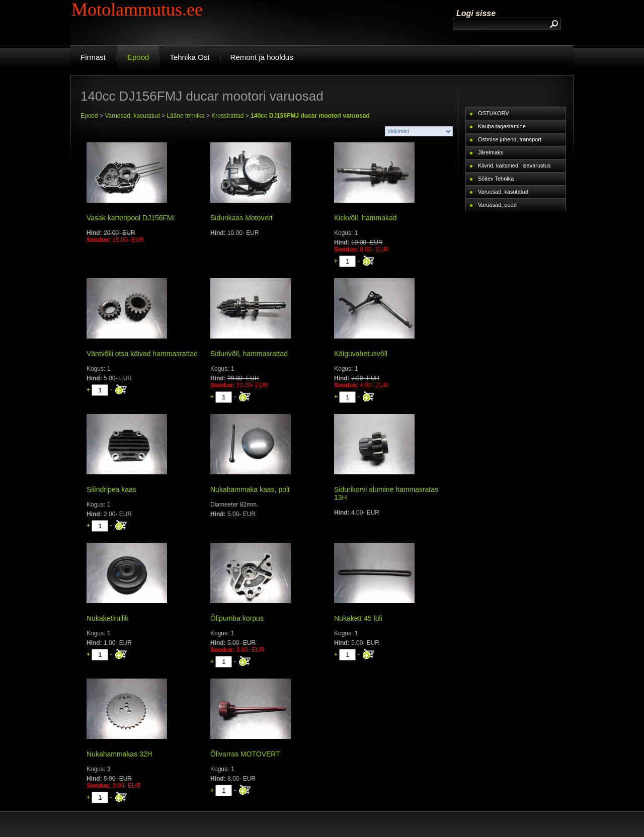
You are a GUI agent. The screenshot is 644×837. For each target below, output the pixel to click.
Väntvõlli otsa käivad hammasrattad (142, 354)
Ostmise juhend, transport (510, 139)
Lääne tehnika (185, 116)
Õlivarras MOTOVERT (245, 754)
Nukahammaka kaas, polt (250, 489)
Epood (89, 116)
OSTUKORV (494, 113)
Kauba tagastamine (502, 126)
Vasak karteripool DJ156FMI (131, 218)
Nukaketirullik (107, 618)
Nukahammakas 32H (119, 754)
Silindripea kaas (111, 489)
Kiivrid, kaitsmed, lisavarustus (514, 165)
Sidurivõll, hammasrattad (249, 354)
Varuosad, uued (497, 205)
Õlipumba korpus (237, 618)
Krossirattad (227, 116)
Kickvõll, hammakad (366, 218)
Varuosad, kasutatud (132, 116)
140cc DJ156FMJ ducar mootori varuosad (310, 116)
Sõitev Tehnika (496, 179)
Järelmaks (491, 152)
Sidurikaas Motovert (242, 218)
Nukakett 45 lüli (358, 618)
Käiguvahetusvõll (361, 354)
